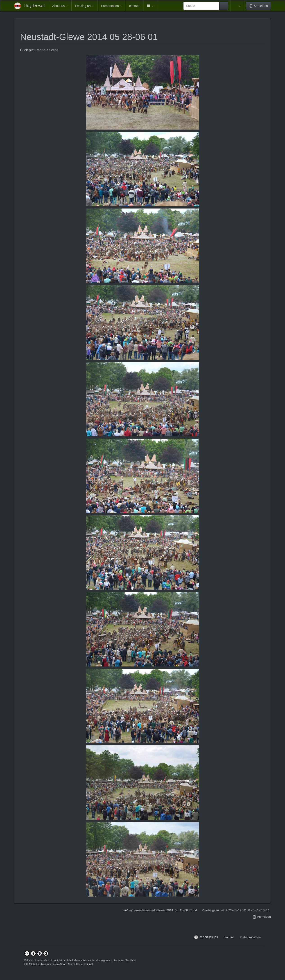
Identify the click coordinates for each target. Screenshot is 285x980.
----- (221, 937)
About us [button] (60, 6)
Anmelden (262, 917)
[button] (150, 6)
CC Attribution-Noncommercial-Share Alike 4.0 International (59, 964)
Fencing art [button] (84, 6)
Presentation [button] (112, 6)
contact (134, 6)
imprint (229, 937)
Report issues (208, 937)
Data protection (251, 937)
